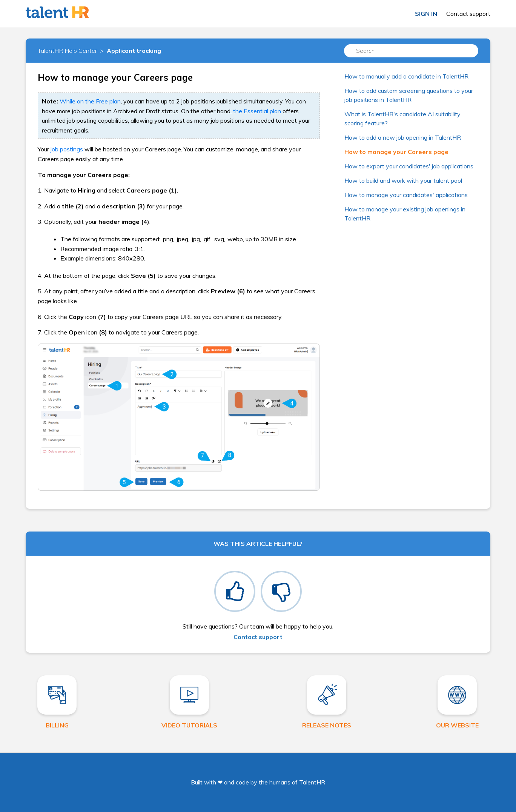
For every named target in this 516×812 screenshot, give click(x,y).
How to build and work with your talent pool (403, 180)
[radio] (235, 591)
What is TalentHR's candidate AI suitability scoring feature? (402, 119)
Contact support (468, 14)
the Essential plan (257, 111)
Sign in (426, 14)
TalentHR (312, 782)
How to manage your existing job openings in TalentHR (405, 214)
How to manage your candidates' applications (406, 195)
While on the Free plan (90, 101)
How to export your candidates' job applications (409, 166)
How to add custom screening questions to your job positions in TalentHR (409, 95)
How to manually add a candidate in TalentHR (406, 76)
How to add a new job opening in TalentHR (403, 137)
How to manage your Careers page (396, 152)
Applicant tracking (134, 51)
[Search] (411, 51)
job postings (67, 149)
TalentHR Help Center (67, 51)
